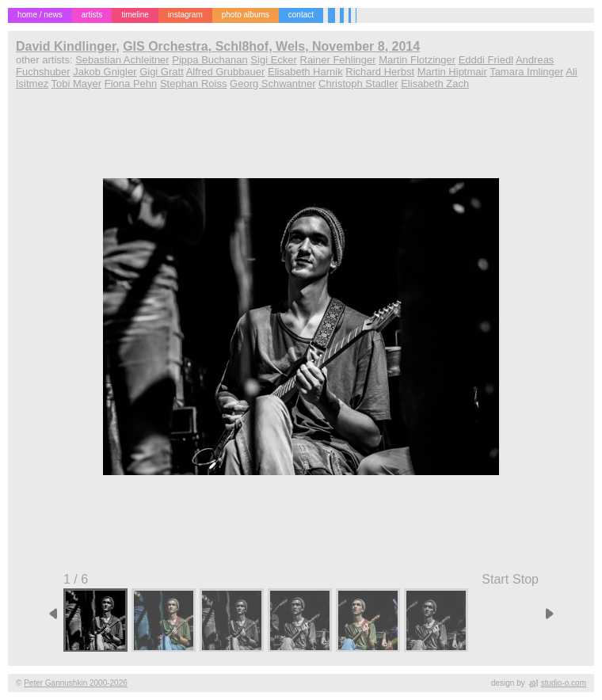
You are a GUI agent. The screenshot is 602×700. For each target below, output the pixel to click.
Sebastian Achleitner (122, 60)
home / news (40, 15)
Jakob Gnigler (105, 72)
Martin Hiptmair (452, 72)
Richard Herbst (380, 72)
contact (301, 15)
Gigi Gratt (162, 72)
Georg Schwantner (272, 84)
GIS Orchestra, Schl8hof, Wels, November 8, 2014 (271, 46)
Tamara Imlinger (526, 72)
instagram (185, 15)
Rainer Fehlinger (338, 60)
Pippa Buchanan (210, 60)
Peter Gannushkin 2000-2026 (76, 683)
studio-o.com (564, 683)
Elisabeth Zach (435, 84)
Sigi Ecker (274, 60)
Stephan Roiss (194, 84)
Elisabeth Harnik (305, 72)
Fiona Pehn (131, 84)
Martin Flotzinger (417, 60)
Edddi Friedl (486, 60)
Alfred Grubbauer (226, 72)
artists (92, 15)
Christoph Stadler (358, 84)
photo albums (246, 15)
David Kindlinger (66, 46)
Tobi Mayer (77, 84)
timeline (135, 15)
